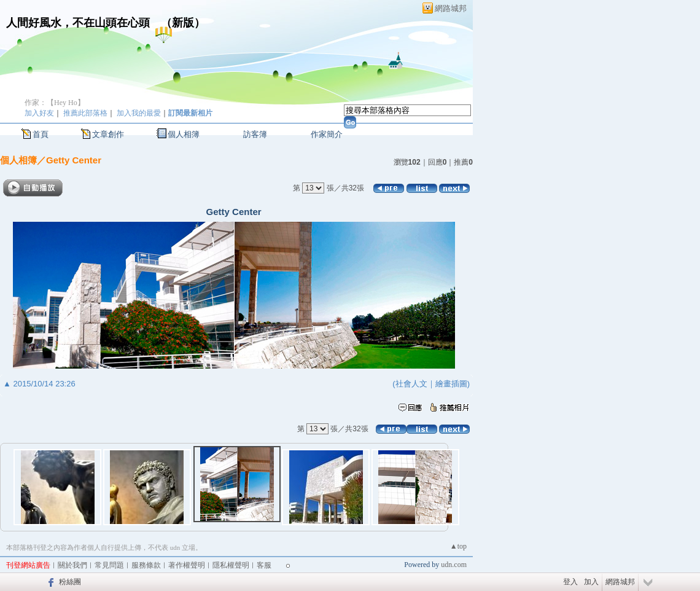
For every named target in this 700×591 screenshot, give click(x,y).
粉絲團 (70, 582)
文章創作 (108, 134)
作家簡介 (327, 134)
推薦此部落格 (85, 113)
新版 (183, 23)
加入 (591, 582)
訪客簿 (255, 134)
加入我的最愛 (139, 113)
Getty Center (74, 160)
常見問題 (109, 565)
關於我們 (72, 565)
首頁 (41, 134)
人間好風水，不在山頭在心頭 (78, 23)
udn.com (454, 565)
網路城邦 (451, 8)
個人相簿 (184, 134)
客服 (264, 565)
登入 (570, 582)
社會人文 (411, 384)
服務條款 (146, 565)
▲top (458, 546)
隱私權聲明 (231, 565)
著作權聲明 (187, 565)
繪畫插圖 (451, 384)
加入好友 (39, 113)
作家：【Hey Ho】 (55, 103)
